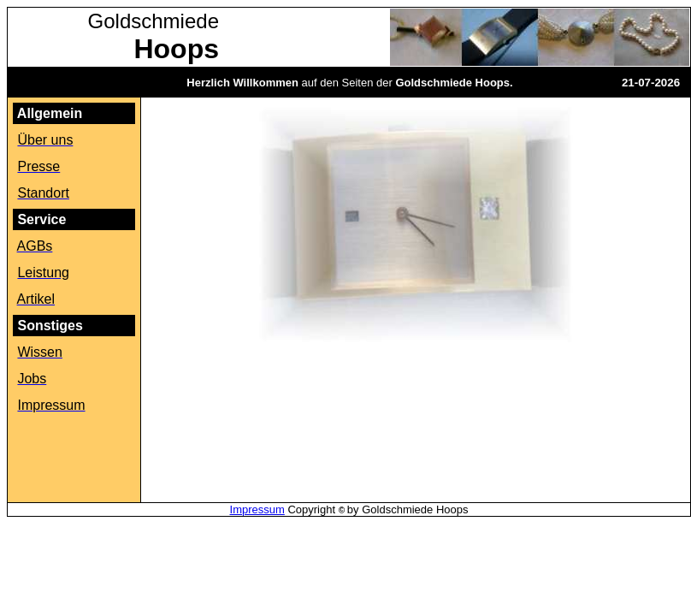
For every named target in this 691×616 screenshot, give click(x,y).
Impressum (257, 509)
